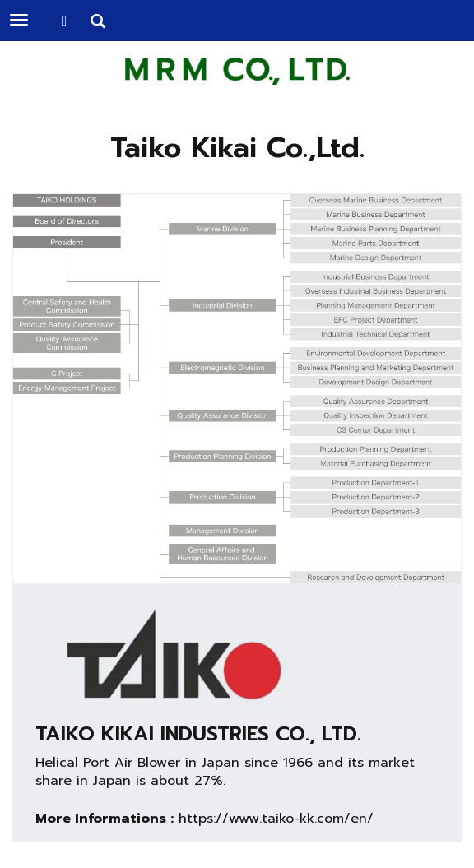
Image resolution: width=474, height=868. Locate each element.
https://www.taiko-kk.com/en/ (276, 819)
